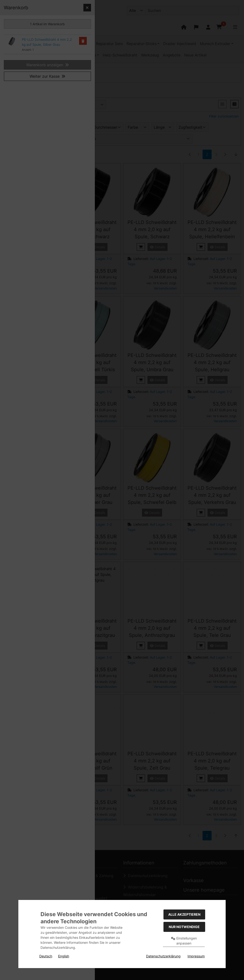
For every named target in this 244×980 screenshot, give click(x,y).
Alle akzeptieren (184, 914)
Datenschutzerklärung (163, 956)
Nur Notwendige (184, 927)
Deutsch (46, 956)
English (64, 956)
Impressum (196, 956)
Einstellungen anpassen (184, 941)
